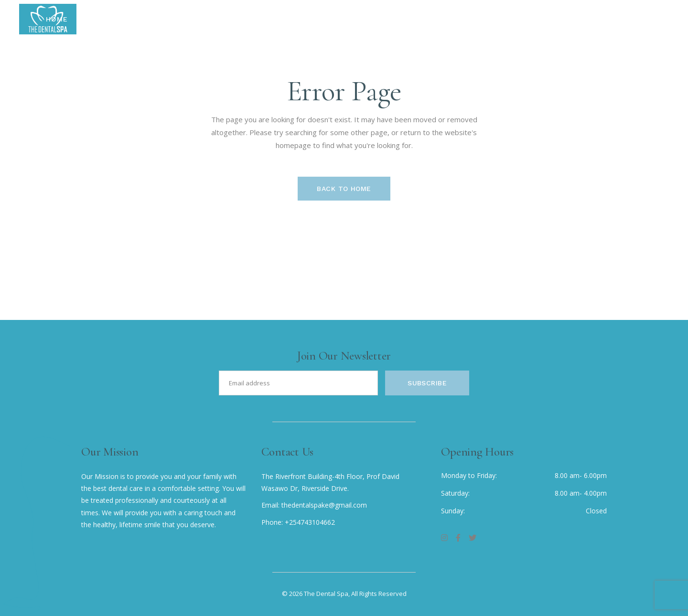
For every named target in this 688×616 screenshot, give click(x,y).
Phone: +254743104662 (298, 522)
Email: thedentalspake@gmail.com (314, 505)
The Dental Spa (326, 594)
